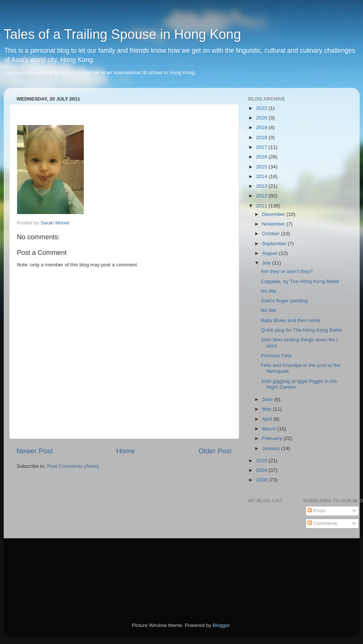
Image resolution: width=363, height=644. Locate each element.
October (272, 234)
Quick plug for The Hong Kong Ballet (301, 330)
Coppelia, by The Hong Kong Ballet (300, 281)
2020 (262, 118)
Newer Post (35, 451)
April (268, 419)
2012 (262, 196)
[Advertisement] (50, 570)
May (268, 409)
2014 (262, 176)
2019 (262, 127)
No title (268, 291)
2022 (262, 108)
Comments (322, 523)
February (273, 438)
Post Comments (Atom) (73, 466)
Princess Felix (276, 356)
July (267, 263)
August (271, 253)
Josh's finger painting (284, 301)
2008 (262, 480)
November (274, 224)
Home (126, 451)
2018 (262, 137)
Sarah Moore (55, 223)
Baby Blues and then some (291, 320)
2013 (262, 186)
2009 (262, 470)
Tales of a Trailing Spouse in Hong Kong (122, 34)
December (274, 214)
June (268, 399)
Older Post (215, 451)
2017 (262, 147)
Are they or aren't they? (287, 271)
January (272, 448)
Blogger (221, 625)
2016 (262, 157)
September (275, 244)
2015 (262, 167)
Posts (317, 511)
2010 (262, 461)
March (270, 429)
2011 (262, 206)
